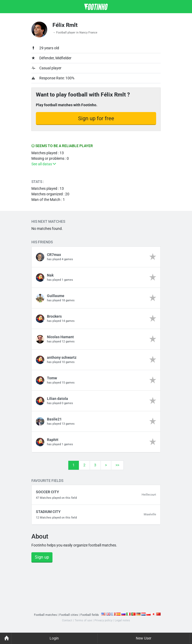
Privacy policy (103, 620)
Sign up (42, 557)
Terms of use (83, 620)
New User (144, 638)
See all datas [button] (44, 164)
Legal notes (122, 620)
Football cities (69, 615)
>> (117, 465)
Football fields (90, 615)
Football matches (45, 615)
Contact (67, 620)
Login (54, 638)
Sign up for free (96, 118)
